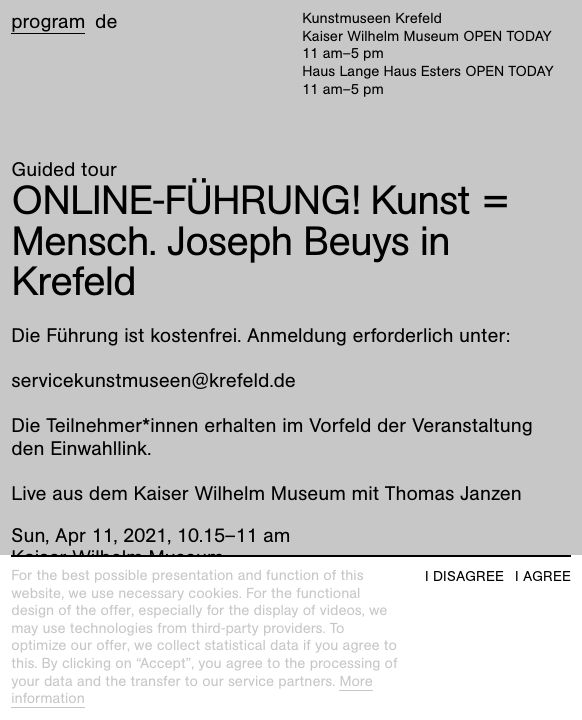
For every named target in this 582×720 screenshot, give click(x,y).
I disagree (464, 576)
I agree (543, 576)
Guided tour (64, 170)
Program (48, 22)
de (106, 22)
